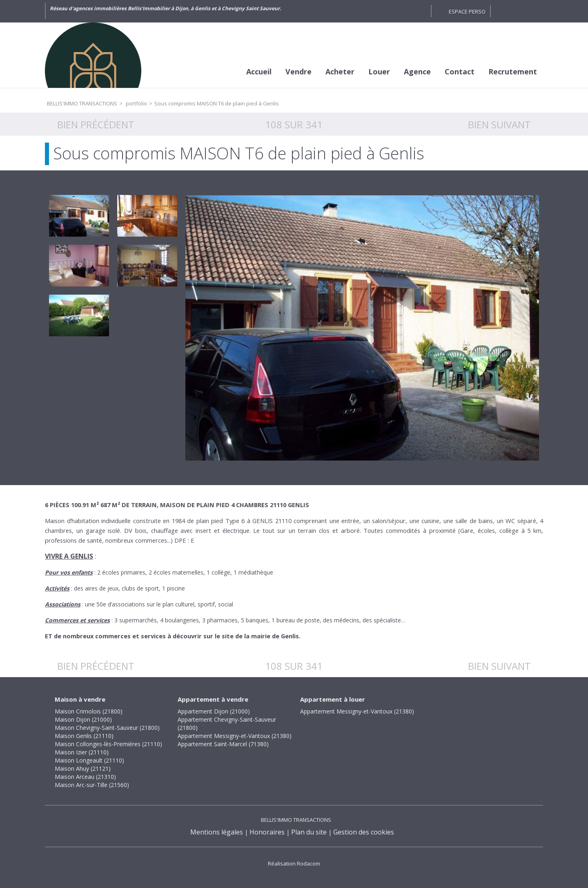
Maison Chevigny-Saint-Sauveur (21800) (107, 728)
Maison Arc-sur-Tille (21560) (92, 785)
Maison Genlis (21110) (84, 736)
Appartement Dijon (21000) (214, 711)
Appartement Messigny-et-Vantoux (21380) (235, 736)
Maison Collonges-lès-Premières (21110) (108, 744)
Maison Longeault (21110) (89, 760)
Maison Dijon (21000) (83, 719)
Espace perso (467, 11)
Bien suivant (499, 124)
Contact (460, 72)
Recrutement (513, 72)
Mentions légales (217, 832)
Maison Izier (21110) (82, 752)
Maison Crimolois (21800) (89, 711)
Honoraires (267, 832)
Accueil (259, 72)
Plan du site (309, 832)
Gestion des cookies (364, 832)
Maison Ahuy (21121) (83, 768)
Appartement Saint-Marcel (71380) (223, 744)
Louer (379, 72)
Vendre (298, 72)
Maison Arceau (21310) (85, 777)
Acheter (340, 72)
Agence (417, 72)
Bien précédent (96, 124)
